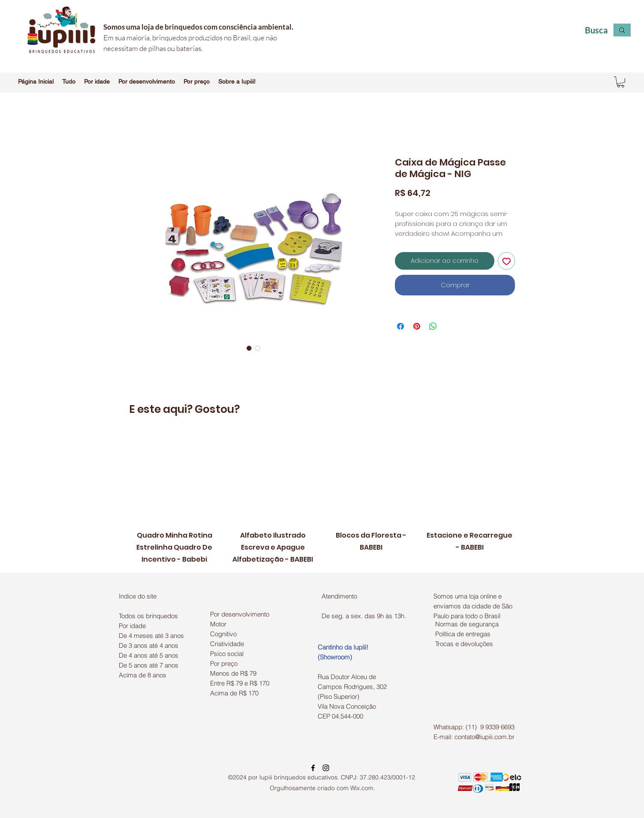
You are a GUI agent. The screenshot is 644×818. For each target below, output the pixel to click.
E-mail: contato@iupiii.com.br (474, 737)
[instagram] (326, 768)
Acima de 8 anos (143, 675)
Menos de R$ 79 (233, 673)
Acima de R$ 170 (234, 693)
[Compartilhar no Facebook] (400, 326)
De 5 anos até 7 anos (149, 665)
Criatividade (227, 644)
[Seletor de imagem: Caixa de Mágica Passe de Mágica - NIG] (249, 348)
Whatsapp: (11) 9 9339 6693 (474, 727)
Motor (218, 624)
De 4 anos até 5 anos (149, 655)
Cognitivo (223, 634)
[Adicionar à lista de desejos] (507, 261)
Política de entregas (463, 634)
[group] (322, 499)
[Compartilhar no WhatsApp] (433, 326)
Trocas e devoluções (464, 644)
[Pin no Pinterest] (417, 326)
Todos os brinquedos (148, 616)
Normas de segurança (467, 624)
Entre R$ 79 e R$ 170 (240, 683)
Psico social (227, 654)
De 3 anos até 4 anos (149, 645)
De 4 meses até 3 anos (151, 636)
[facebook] (313, 768)
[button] (69, 81)
